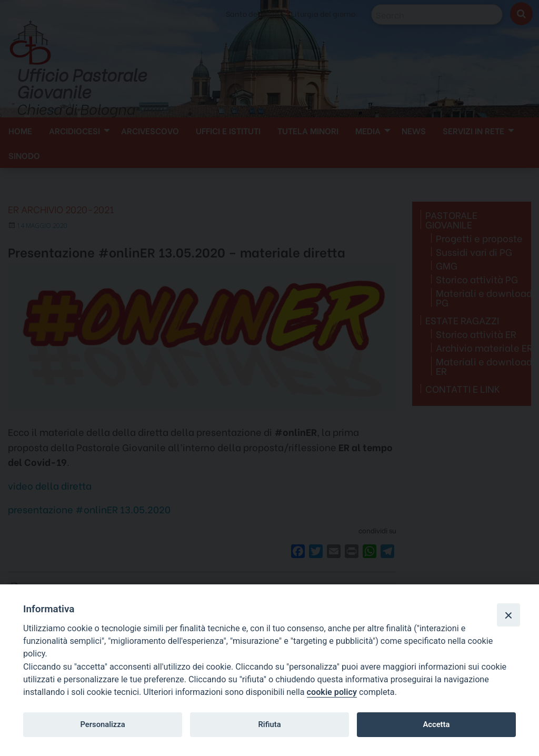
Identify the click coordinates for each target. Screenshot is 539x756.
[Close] (508, 615)
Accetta (436, 724)
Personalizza (102, 724)
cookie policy (332, 692)
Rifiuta (269, 724)
